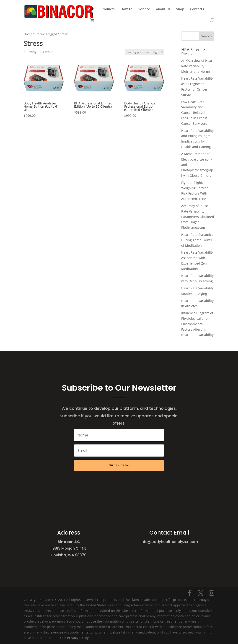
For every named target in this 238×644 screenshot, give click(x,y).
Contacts (197, 9)
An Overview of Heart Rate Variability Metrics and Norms (197, 66)
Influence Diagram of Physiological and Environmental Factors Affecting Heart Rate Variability (197, 324)
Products (108, 9)
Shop (180, 9)
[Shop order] (144, 52)
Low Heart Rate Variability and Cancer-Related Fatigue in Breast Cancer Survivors (194, 113)
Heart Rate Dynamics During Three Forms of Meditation (197, 240)
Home (90, 9)
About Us (163, 9)
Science (144, 9)
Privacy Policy (78, 638)
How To (127, 9)
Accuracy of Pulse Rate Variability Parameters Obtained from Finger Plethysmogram (198, 217)
